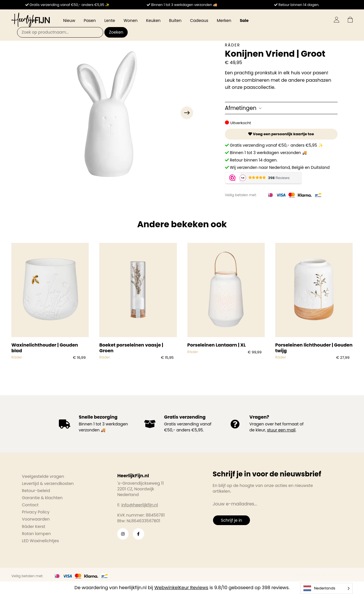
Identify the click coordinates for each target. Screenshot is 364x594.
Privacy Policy (36, 512)
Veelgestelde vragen (43, 476)
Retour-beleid (36, 491)
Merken (224, 21)
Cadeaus (199, 21)
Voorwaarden (36, 519)
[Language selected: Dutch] (326, 588)
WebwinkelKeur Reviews (181, 588)
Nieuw (69, 21)
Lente (110, 21)
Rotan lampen (36, 534)
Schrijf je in (231, 520)
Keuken (153, 21)
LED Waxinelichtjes (40, 541)
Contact (30, 505)
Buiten (175, 21)
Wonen (130, 21)
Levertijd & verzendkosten (48, 484)
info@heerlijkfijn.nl (140, 505)
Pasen (90, 21)
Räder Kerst (34, 527)
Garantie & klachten (42, 498)
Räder (233, 45)
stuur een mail (281, 430)
